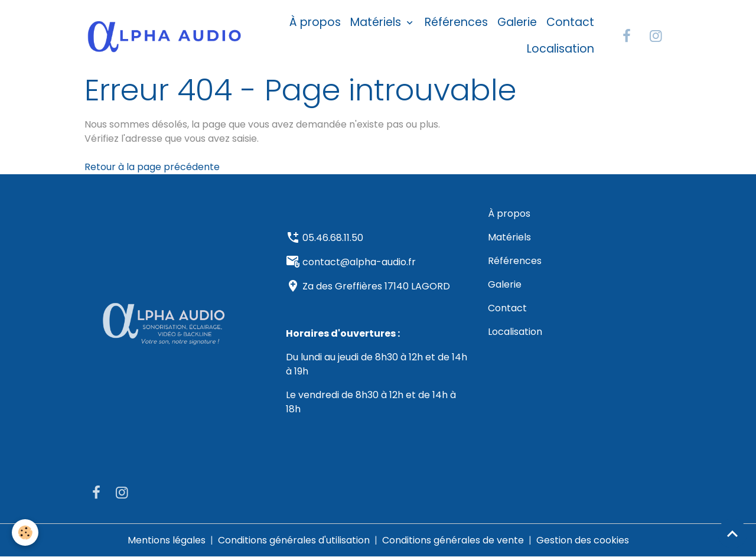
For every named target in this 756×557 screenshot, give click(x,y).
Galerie (517, 22)
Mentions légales (167, 540)
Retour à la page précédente (152, 167)
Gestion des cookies (583, 540)
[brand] (164, 36)
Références (456, 22)
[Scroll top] (732, 533)
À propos (315, 22)
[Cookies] (25, 532)
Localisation (561, 49)
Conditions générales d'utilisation (294, 540)
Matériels (377, 22)
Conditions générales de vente (453, 540)
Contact (570, 22)
